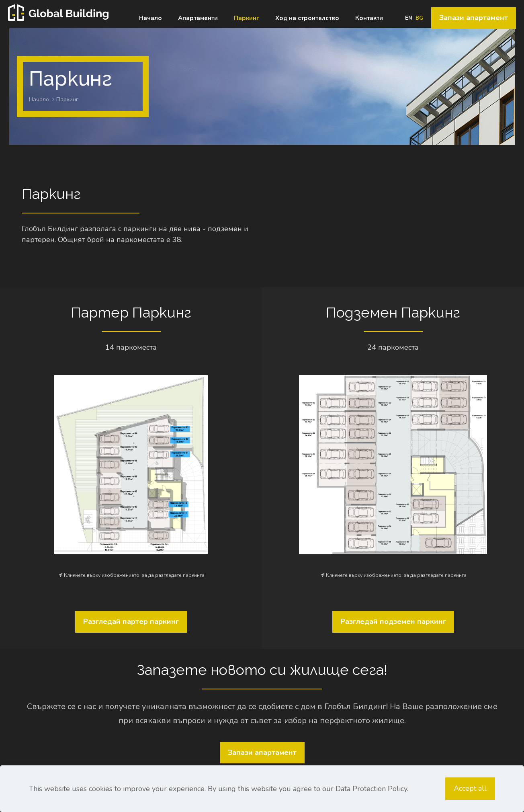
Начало (39, 99)
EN (409, 18)
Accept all (470, 788)
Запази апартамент (474, 18)
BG (419, 18)
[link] (131, 464)
